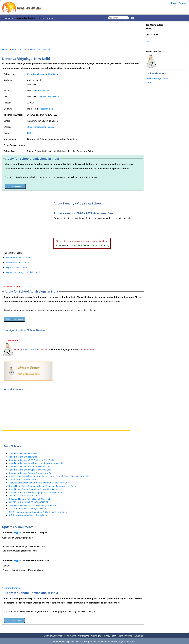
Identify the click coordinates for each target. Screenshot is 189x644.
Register (183, 3)
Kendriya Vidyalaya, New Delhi (23, 454)
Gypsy (18, 532)
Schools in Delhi (20, 49)
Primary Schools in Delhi (18, 258)
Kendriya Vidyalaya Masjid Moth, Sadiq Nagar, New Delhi (36, 463)
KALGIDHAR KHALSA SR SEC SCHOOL (28, 502)
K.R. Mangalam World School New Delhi (28, 515)
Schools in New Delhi (40, 49)
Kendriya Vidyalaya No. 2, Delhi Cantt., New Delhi (32, 505)
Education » (7, 18)
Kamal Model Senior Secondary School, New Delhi (33, 489)
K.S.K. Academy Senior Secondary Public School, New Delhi (38, 512)
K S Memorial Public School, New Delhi (27, 509)
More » (50, 18)
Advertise (139, 636)
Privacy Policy (110, 636)
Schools (6, 49)
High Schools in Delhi (16, 267)
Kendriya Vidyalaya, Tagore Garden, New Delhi (31, 473)
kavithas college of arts (157, 78)
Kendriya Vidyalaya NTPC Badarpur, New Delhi (31, 460)
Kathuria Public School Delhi (22, 480)
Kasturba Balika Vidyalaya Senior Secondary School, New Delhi (39, 483)
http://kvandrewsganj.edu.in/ (41, 127)
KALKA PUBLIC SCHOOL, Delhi (24, 496)
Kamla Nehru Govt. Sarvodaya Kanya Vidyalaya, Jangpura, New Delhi (42, 486)
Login (174, 3)
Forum (41, 18)
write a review (30, 350)
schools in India (46, 109)
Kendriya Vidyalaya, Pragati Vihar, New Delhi (30, 470)
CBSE (30, 133)
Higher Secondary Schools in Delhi (23, 272)
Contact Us (84, 636)
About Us (71, 636)
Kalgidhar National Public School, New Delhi (30, 499)
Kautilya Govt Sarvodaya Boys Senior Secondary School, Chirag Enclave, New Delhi (49, 476)
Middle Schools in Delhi (17, 262)
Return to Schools (11, 588)
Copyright (96, 636)
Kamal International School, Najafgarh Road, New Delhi (35, 492)
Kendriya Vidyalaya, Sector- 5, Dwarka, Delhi (30, 467)
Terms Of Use (125, 636)
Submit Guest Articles (54, 636)
